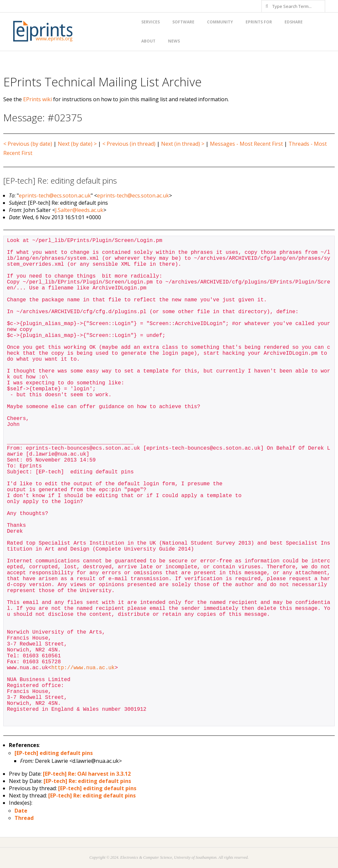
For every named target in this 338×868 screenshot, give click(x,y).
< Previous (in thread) (129, 144)
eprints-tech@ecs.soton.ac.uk (55, 195)
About (148, 41)
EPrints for (259, 22)
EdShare (294, 22)
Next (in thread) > (183, 144)
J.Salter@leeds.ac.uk (79, 210)
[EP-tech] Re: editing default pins (87, 781)
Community (220, 22)
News (174, 41)
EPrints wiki (37, 99)
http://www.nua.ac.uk (83, 668)
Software (183, 22)
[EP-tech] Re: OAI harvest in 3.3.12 (87, 774)
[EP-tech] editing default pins (54, 753)
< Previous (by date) (28, 144)
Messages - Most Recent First (246, 144)
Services (151, 22)
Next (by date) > (77, 144)
